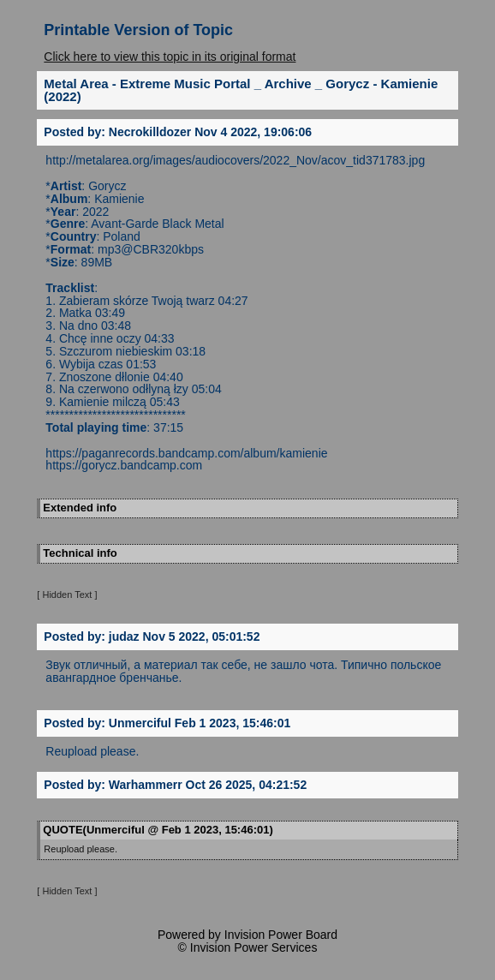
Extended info (80, 508)
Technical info (80, 553)
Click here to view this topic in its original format (170, 57)
